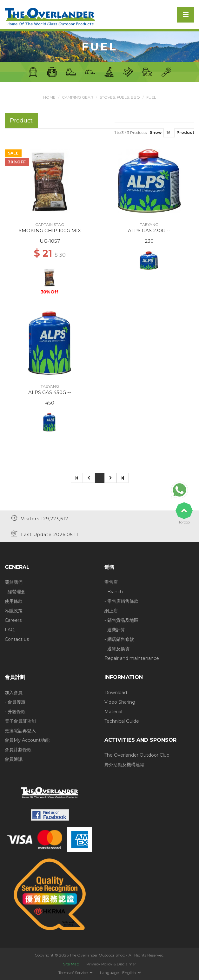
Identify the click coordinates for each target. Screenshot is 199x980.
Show (156, 132)
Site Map (71, 964)
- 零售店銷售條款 (121, 601)
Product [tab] (21, 120)
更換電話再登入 (20, 731)
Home (49, 97)
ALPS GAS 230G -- (149, 230)
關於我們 (14, 582)
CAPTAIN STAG (50, 224)
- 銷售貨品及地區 (121, 620)
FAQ (10, 630)
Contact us (17, 639)
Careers (13, 620)
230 (149, 241)
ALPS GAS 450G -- (50, 392)
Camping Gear (78, 97)
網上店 (111, 611)
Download (116, 693)
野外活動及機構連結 (124, 765)
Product (185, 132)
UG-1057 (50, 241)
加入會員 (14, 693)
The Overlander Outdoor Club (137, 755)
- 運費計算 (115, 630)
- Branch (114, 592)
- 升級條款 (15, 712)
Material (113, 712)
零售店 (111, 582)
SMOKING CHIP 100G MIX (50, 230)
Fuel (151, 97)
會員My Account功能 (27, 740)
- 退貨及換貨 (117, 649)
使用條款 (14, 601)
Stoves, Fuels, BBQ (120, 97)
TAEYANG (149, 224)
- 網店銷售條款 (119, 639)
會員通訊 (14, 759)
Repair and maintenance (132, 658)
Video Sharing (120, 702)
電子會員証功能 (20, 721)
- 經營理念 (15, 592)
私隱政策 (14, 611)
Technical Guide (122, 721)
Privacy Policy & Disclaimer (111, 964)
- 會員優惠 (15, 702)
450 (50, 403)
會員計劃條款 (18, 750)
